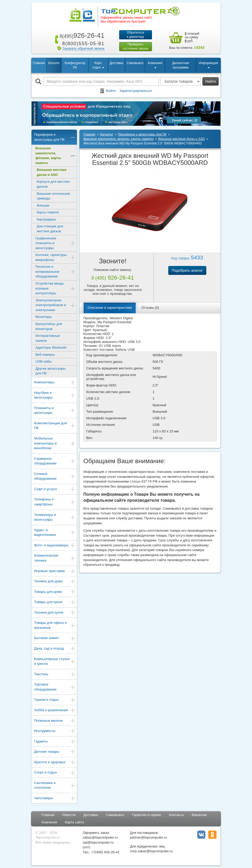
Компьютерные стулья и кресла (55, 661)
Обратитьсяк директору (135, 35)
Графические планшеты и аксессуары (56, 243)
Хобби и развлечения (55, 711)
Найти (211, 81)
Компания (49, 822)
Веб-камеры (45, 355)
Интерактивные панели (48, 338)
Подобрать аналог (187, 270)
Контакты (176, 815)
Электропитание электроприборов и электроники (56, 305)
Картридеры (46, 219)
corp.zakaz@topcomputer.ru (151, 851)
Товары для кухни (55, 602)
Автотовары (55, 799)
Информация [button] (208, 65)
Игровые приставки (55, 571)
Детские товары (55, 752)
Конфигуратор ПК (75, 65)
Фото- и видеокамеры (55, 546)
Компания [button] (155, 65)
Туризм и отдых (55, 700)
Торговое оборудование (55, 687)
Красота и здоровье (55, 763)
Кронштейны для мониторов (49, 326)
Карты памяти (48, 212)
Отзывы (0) (150, 308)
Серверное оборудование (55, 461)
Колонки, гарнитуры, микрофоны (56, 257)
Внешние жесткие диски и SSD (52, 172)
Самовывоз (135, 63)
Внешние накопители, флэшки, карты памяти (56, 156)
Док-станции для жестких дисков (50, 229)
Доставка (117, 63)
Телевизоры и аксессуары (55, 517)
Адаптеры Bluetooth (51, 347)
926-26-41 (81, 35)
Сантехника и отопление (55, 785)
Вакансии (199, 815)
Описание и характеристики (110, 308)
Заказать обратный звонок (83, 48)
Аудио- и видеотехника (55, 532)
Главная (39, 63)
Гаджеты (55, 742)
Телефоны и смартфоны (55, 502)
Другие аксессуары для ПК (51, 371)
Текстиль (55, 675)
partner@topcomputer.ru (148, 837)
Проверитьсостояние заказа (135, 46)
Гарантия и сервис (147, 815)
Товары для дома (55, 592)
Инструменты (55, 731)
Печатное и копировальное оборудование (56, 271)
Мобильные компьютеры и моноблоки (55, 443)
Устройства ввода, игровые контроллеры (56, 288)
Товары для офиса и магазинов (55, 625)
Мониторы (44, 317)
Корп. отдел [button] (98, 65)
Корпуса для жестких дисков (53, 184)
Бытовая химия (55, 638)
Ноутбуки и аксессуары (55, 395)
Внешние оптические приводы (53, 196)
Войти (111, 91)
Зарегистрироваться (136, 91)
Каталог (54, 63)
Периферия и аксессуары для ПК (55, 137)
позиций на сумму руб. (192, 37)
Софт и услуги (55, 490)
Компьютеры (55, 383)
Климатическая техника (55, 558)
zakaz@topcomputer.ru (100, 837)
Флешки (43, 205)
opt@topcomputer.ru (98, 842)
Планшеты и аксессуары (55, 410)
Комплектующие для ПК (55, 426)
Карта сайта (75, 822)
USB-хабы (43, 361)
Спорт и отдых (55, 773)
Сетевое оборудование (55, 476)
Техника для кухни (55, 613)
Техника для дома (55, 582)
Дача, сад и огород (55, 649)
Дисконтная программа (180, 65)
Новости (69, 815)
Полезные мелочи (55, 721)
